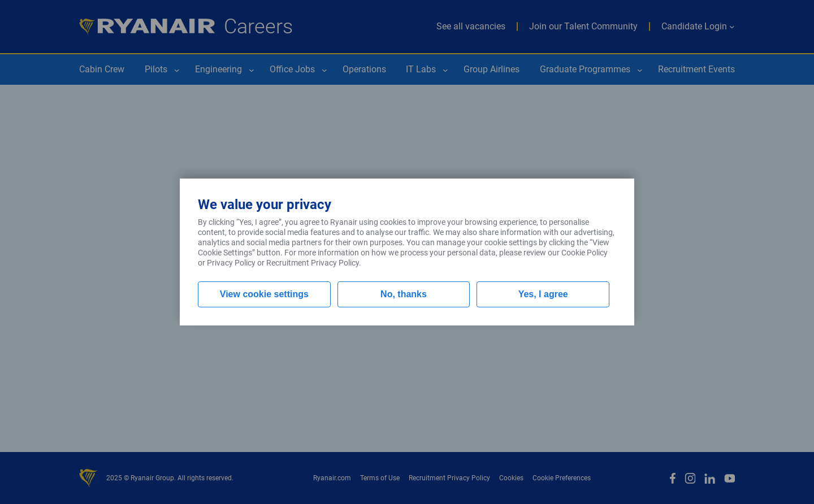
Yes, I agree (543, 294)
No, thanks (404, 294)
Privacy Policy (231, 263)
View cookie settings (264, 294)
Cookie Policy (584, 253)
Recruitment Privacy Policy (313, 263)
